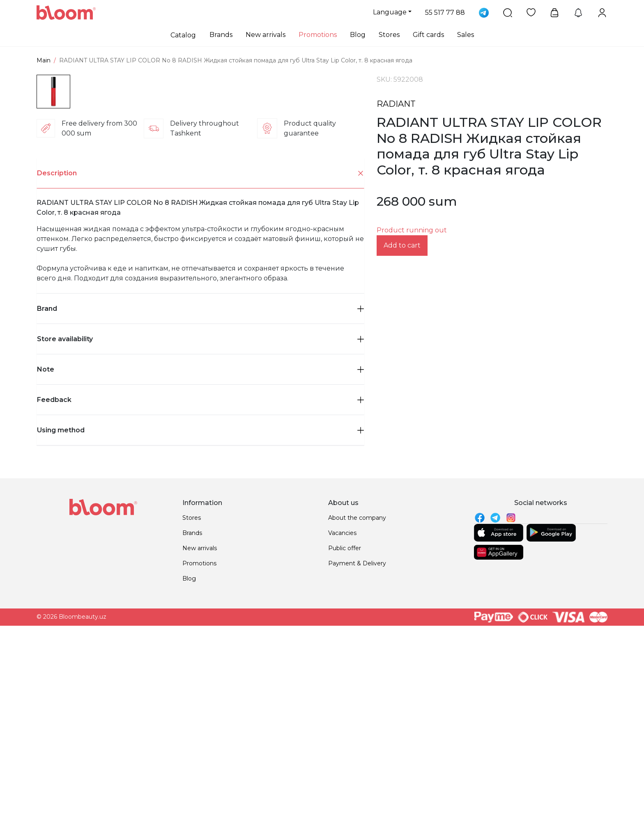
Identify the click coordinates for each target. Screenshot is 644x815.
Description (201, 348)
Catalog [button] (183, 35)
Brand (200, 483)
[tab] (200, 348)
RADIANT (396, 104)
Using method (200, 605)
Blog (358, 35)
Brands (221, 35)
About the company (357, 692)
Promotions (318, 35)
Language (390, 12)
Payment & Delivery (357, 738)
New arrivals (266, 35)
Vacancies (342, 707)
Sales (466, 35)
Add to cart (402, 245)
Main (44, 60)
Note (200, 544)
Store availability (200, 513)
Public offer (345, 723)
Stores (389, 35)
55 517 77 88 (445, 13)
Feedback (200, 574)
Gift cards (428, 35)
